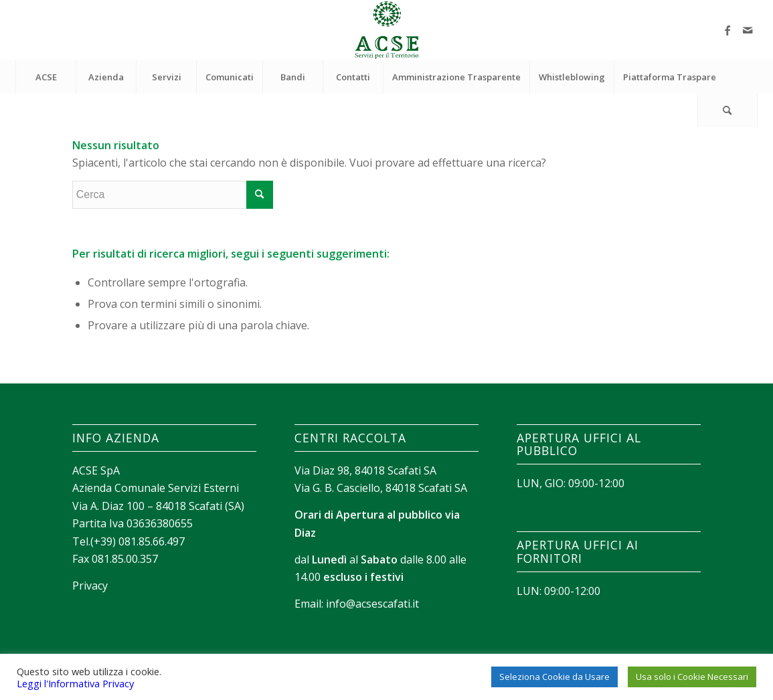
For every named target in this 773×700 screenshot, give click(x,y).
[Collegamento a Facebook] (727, 30)
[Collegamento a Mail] (748, 30)
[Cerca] (727, 110)
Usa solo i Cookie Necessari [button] (692, 677)
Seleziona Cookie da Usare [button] (554, 677)
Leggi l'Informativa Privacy (75, 683)
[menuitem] (46, 77)
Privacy (90, 586)
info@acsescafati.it (372, 604)
